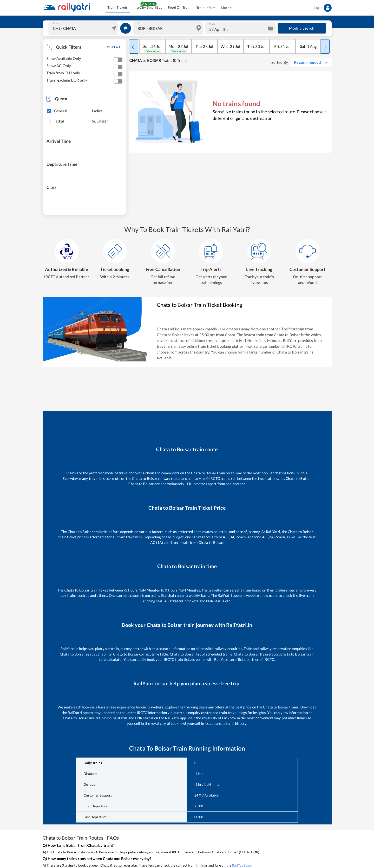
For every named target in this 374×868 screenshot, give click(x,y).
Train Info (206, 8)
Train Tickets (118, 8)
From (56, 23)
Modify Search (302, 28)
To (139, 23)
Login (323, 8)
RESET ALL (114, 47)
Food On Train (179, 8)
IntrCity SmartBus (148, 8)
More (227, 8)
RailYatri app (242, 865)
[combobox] (84, 28)
